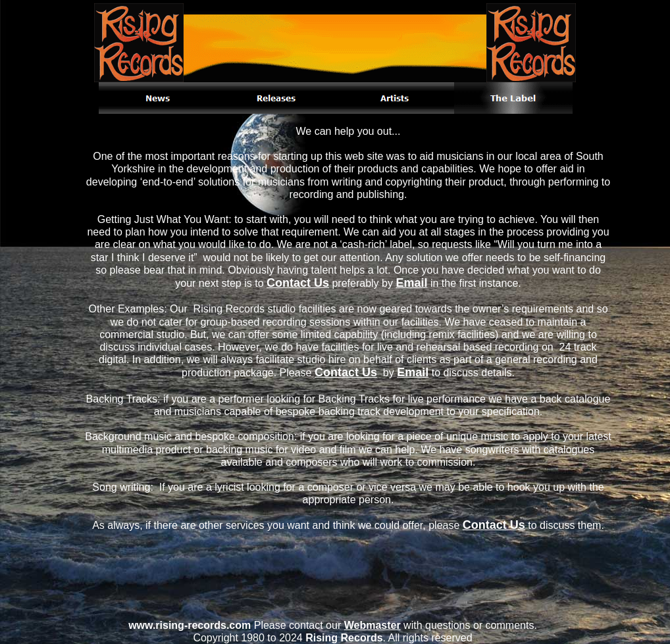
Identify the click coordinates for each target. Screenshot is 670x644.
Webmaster (373, 625)
